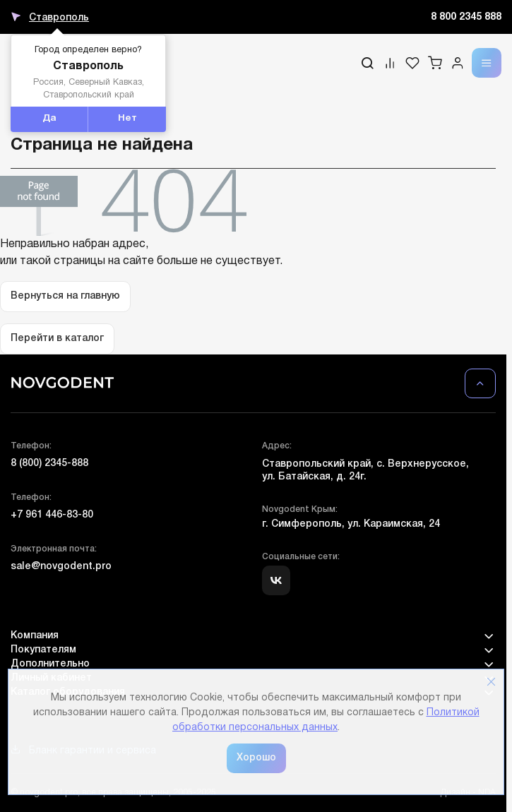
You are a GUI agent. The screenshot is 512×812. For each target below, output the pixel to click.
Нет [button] (127, 119)
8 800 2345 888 (466, 17)
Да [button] (49, 119)
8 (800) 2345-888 (49, 464)
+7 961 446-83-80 (52, 515)
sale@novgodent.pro (61, 567)
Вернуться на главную (65, 296)
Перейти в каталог (57, 339)
